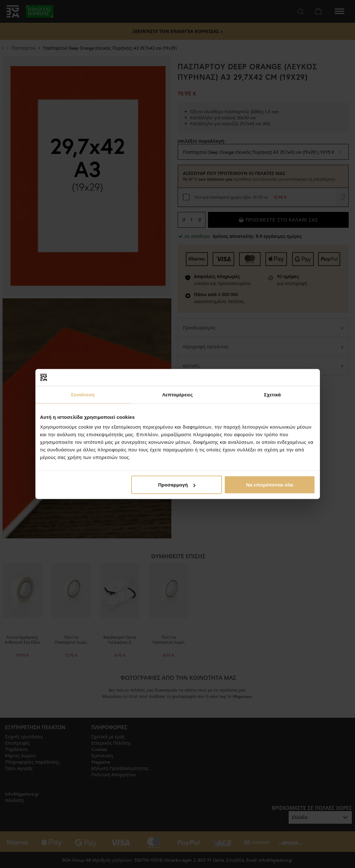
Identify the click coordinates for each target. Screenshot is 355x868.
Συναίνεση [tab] (83, 394)
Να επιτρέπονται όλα (270, 485)
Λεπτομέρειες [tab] (177, 394)
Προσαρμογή (177, 485)
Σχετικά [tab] (272, 394)
